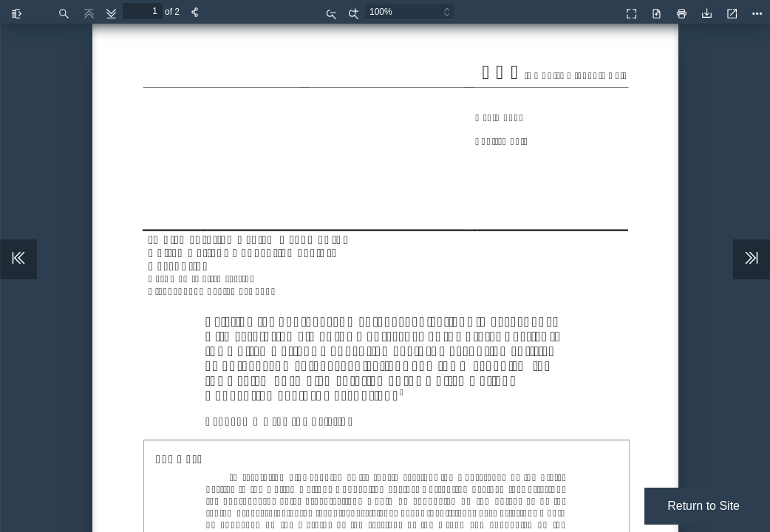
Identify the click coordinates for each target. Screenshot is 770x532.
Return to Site (703, 506)
